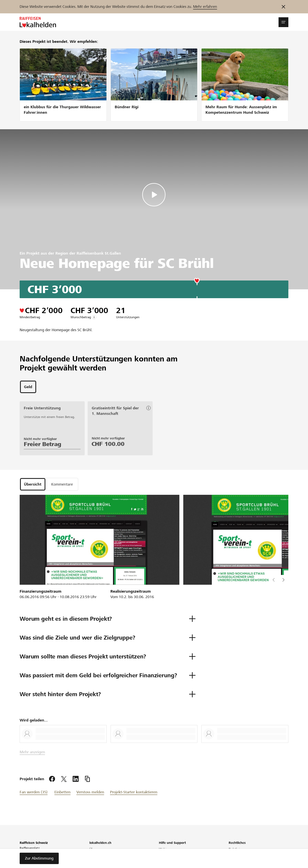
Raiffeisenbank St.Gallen (99, 253)
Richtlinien (236, 849)
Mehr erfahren (205, 7)
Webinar (165, 849)
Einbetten (62, 792)
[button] (283, 22)
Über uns (96, 849)
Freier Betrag (43, 444)
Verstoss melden (90, 792)
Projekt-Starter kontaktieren (134, 792)
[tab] (28, 387)
